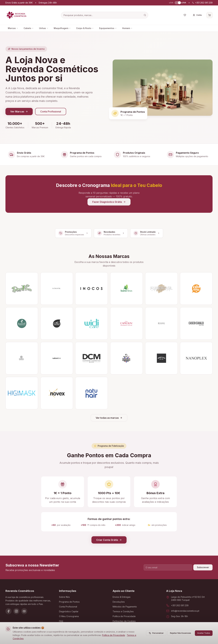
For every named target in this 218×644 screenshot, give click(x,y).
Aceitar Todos (204, 633)
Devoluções (119, 602)
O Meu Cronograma (69, 616)
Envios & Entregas (122, 597)
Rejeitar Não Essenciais (181, 633)
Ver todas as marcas (109, 418)
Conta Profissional (51, 112)
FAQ (61, 621)
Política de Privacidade (114, 635)
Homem (127, 28)
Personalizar (156, 633)
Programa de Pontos (69, 602)
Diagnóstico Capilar (69, 611)
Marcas (13, 28)
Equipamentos (108, 28)
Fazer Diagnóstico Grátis (109, 202)
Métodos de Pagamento (125, 607)
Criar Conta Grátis (109, 540)
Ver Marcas (19, 112)
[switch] (177, 3)
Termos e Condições (123, 611)
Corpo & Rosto (85, 28)
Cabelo (29, 28)
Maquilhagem (62, 28)
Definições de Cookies (124, 621)
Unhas (44, 28)
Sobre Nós (64, 597)
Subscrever (203, 567)
